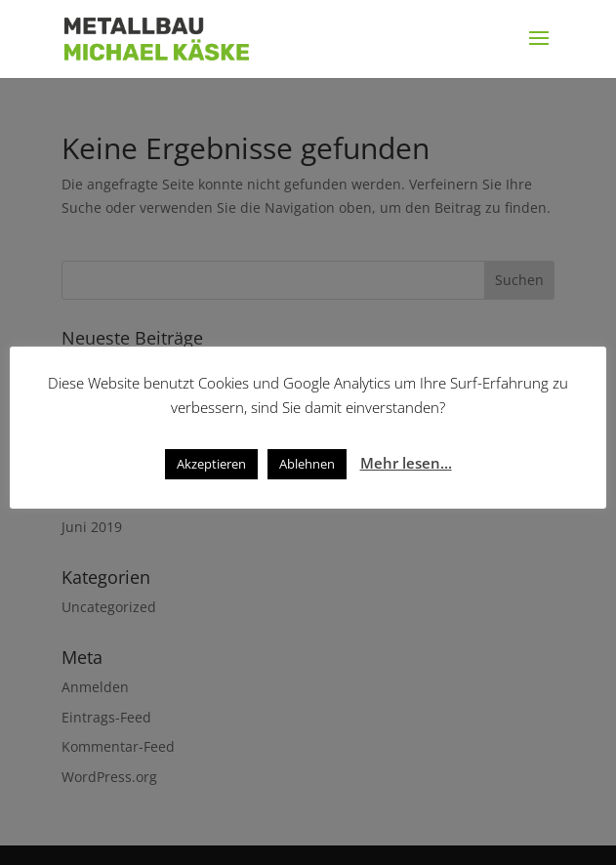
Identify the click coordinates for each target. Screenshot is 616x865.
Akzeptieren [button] (211, 464)
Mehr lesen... (406, 463)
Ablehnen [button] (307, 464)
